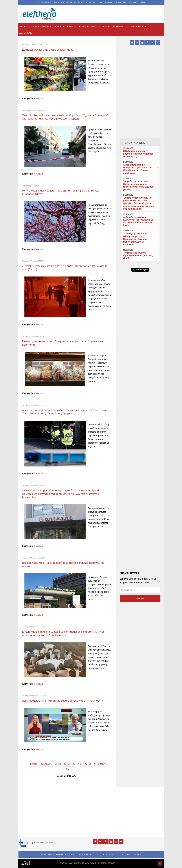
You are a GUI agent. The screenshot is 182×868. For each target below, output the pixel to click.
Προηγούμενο (46, 764)
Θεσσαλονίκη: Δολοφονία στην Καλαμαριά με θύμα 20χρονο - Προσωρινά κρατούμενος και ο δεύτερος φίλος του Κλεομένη (66, 117)
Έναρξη (34, 764)
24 (81, 764)
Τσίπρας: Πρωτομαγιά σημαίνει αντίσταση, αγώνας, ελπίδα (138, 256)
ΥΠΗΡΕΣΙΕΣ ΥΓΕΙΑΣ (66, 854)
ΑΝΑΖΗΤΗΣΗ (105, 3)
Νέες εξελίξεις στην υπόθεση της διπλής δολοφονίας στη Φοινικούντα (63, 700)
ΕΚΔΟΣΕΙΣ (91, 3)
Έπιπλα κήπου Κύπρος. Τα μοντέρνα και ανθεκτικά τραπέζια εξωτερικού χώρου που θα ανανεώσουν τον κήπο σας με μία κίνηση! (139, 203)
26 (90, 764)
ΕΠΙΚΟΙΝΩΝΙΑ (134, 854)
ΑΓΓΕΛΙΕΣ (79, 3)
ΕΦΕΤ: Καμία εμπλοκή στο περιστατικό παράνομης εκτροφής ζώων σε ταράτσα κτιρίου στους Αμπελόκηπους (64, 633)
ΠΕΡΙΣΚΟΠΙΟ (120, 3)
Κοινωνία (38, 98)
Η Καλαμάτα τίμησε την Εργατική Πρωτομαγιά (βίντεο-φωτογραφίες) (139, 154)
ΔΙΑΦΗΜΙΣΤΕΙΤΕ (137, 3)
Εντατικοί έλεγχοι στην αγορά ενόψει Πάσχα (48, 50)
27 (95, 764)
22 (74, 764)
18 (56, 764)
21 (69, 764)
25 (86, 764)
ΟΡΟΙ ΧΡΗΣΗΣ (85, 854)
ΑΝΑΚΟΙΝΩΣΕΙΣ (117, 854)
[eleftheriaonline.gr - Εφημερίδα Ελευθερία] (40, 14)
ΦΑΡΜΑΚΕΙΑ (47, 854)
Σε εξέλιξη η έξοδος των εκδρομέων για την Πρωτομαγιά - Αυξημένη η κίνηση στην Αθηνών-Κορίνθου (136, 239)
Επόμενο (102, 764)
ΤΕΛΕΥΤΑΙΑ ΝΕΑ (134, 143)
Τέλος (68, 769)
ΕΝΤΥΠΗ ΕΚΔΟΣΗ (63, 3)
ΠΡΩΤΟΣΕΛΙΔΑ (44, 3)
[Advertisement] (140, 371)
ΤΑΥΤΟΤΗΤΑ (101, 854)
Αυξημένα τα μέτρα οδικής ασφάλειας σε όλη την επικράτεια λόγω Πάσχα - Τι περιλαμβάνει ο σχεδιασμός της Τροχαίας (66, 412)
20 (65, 764)
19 (60, 764)
